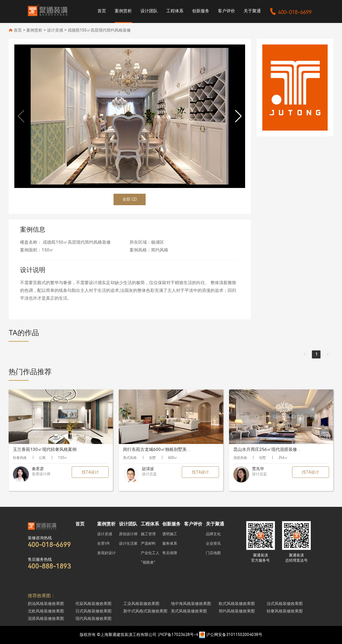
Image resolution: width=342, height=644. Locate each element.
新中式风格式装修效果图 (145, 611)
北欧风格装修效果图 (46, 611)
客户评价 (226, 11)
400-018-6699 (291, 12)
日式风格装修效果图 (93, 611)
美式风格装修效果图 (189, 611)
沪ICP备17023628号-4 (178, 635)
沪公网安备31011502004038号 (234, 635)
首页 (102, 11)
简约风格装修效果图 (237, 611)
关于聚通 (252, 11)
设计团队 (149, 11)
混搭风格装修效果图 (46, 618)
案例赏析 (123, 11)
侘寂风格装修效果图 (93, 604)
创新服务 (201, 11)
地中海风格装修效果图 (191, 604)
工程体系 (175, 11)
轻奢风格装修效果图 (285, 611)
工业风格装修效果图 (141, 604)
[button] (238, 116)
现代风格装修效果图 (93, 618)
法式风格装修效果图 (285, 604)
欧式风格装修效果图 (237, 604)
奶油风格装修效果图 (46, 604)
